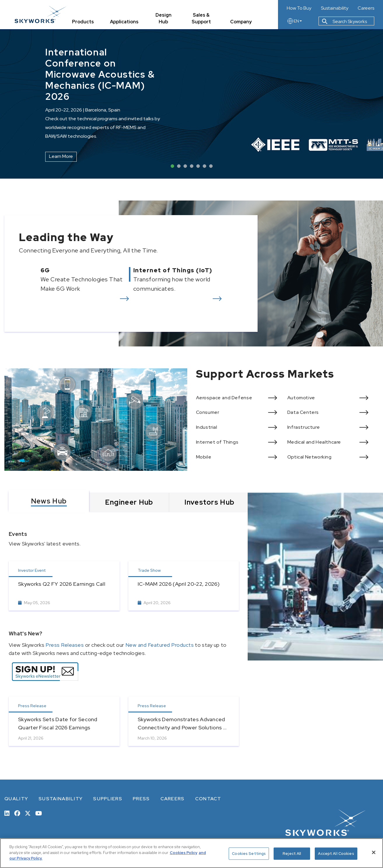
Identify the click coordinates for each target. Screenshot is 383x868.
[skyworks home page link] (40, 14)
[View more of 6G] (71, 280)
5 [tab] (198, 166)
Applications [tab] (124, 22)
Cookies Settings (249, 854)
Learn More (61, 156)
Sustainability (335, 8)
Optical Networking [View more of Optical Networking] (309, 457)
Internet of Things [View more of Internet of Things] (217, 442)
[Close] (374, 853)
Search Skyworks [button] (344, 21)
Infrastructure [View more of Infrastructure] (304, 427)
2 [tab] (179, 166)
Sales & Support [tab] (201, 18)
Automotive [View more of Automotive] (301, 398)
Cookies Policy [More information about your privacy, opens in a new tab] (183, 853)
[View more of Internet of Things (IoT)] (186, 280)
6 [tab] (204, 166)
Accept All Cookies (336, 854)
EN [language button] (294, 21)
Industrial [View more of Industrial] (207, 427)
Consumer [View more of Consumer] (208, 412)
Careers (366, 8)
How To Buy (299, 8)
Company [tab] (241, 22)
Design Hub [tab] (163, 18)
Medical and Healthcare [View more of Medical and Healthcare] (314, 442)
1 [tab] (172, 166)
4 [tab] (192, 166)
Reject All (292, 854)
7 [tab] (211, 166)
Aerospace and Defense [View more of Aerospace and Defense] (224, 398)
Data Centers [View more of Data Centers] (303, 412)
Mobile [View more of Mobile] (204, 457)
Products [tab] (83, 22)
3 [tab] (185, 166)
